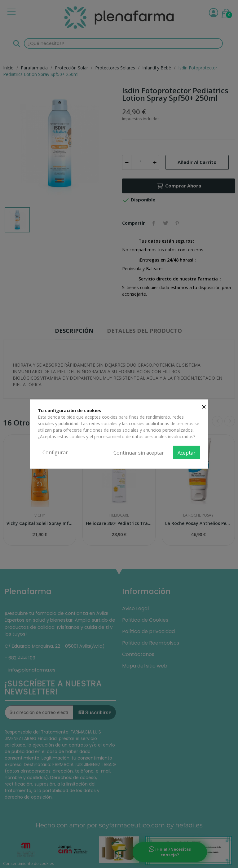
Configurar (55, 452)
